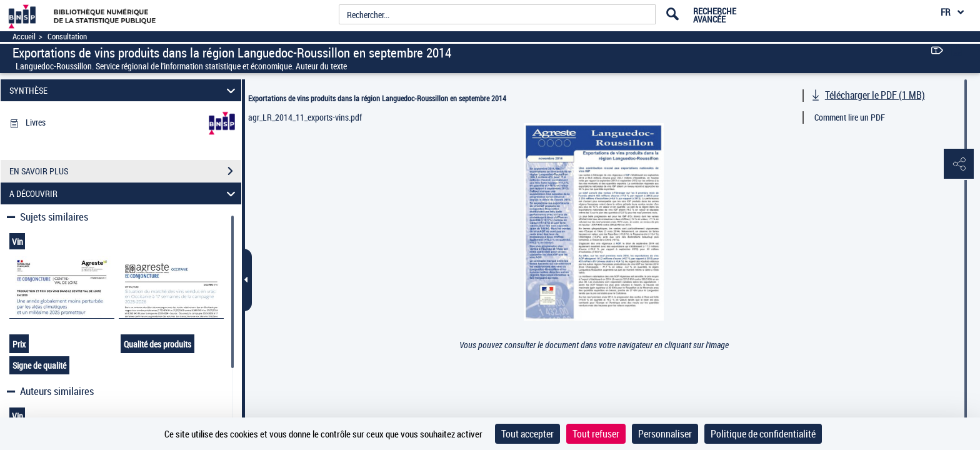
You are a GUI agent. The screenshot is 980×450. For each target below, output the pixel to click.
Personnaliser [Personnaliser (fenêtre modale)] (665, 434)
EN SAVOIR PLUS (125, 171)
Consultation (67, 37)
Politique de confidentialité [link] (763, 434)
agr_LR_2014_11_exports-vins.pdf (305, 117)
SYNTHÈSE (124, 90)
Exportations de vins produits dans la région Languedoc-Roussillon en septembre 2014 (377, 98)
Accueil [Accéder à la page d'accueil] (24, 37)
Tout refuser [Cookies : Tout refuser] (596, 434)
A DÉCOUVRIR (124, 193)
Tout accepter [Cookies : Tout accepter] (527, 434)
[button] (958, 164)
